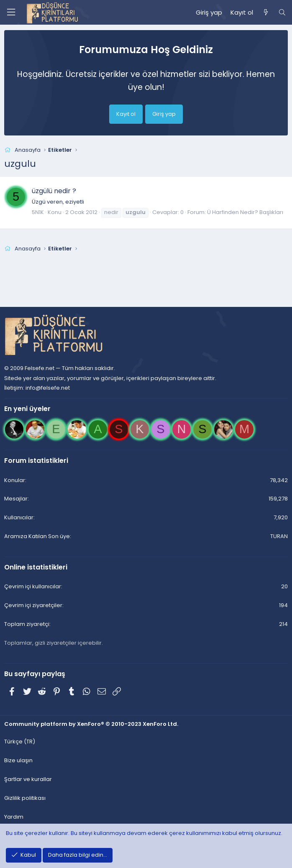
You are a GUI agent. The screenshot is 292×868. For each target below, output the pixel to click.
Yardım (14, 817)
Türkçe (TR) (20, 742)
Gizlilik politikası (25, 798)
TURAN (279, 536)
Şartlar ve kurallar (28, 779)
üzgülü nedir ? (54, 191)
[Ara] (282, 13)
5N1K (38, 212)
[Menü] (11, 12)
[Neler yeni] (265, 13)
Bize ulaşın (18, 760)
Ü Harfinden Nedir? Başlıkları (245, 212)
